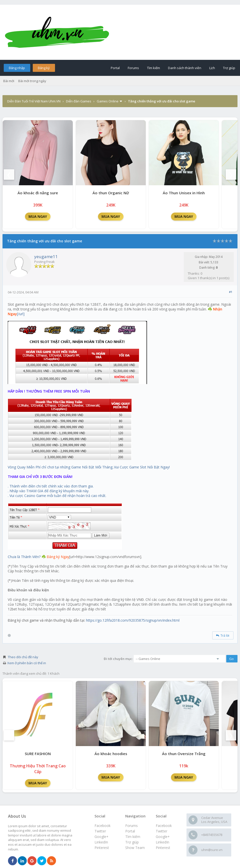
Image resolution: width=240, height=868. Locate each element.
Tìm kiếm (153, 68)
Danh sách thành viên (185, 68)
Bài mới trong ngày (32, 81)
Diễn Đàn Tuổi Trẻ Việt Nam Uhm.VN (34, 101)
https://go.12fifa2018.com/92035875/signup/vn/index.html (133, 620)
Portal (115, 68)
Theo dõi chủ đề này (23, 657)
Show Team (135, 848)
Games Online (108, 101)
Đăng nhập (17, 68)
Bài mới (9, 81)
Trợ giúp (229, 68)
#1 (231, 292)
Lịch (212, 68)
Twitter (161, 831)
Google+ (163, 837)
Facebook (164, 826)
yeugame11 (46, 256)
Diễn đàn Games (79, 101)
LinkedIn (162, 842)
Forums (133, 68)
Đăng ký (44, 68)
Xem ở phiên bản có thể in (27, 663)
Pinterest (163, 848)
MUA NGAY (38, 216)
